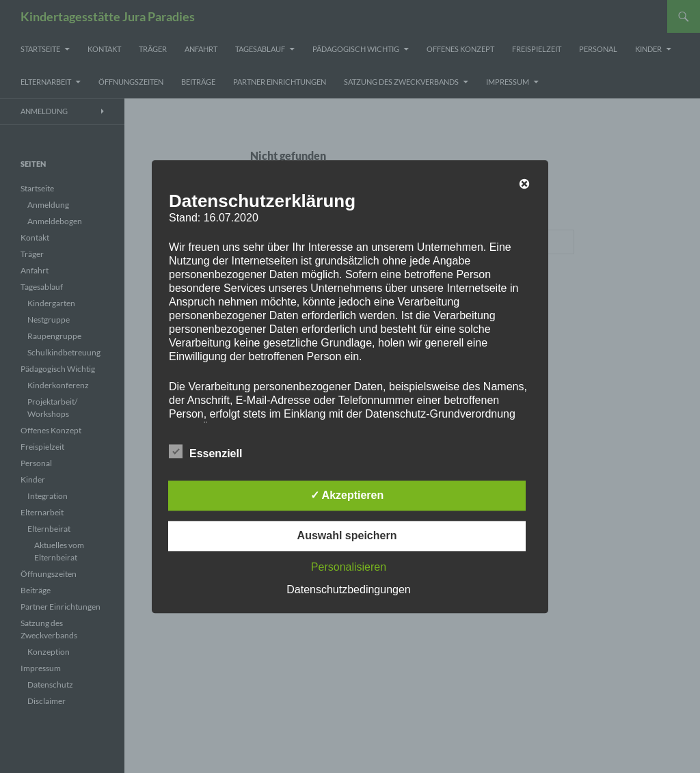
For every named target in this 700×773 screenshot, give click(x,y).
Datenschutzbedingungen (348, 589)
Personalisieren (349, 567)
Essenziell (205, 451)
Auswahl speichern (347, 535)
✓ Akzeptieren (347, 495)
